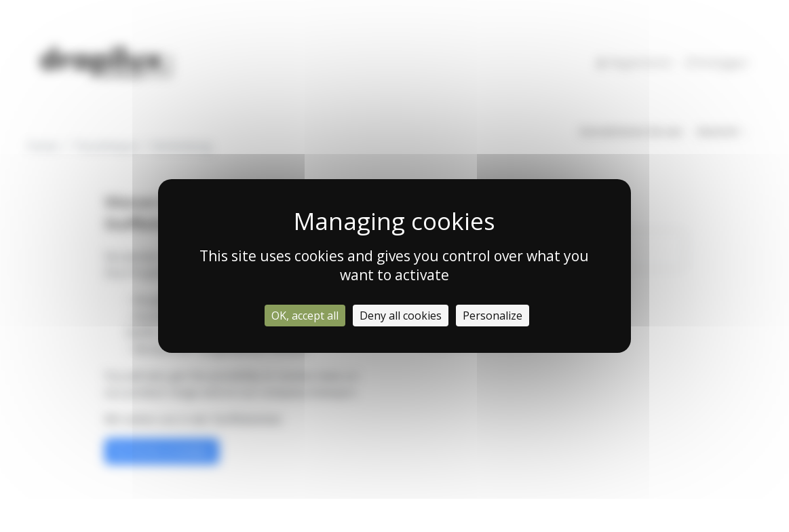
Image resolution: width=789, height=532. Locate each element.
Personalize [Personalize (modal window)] (493, 316)
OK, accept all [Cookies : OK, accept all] (305, 316)
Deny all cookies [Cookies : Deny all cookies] (401, 316)
